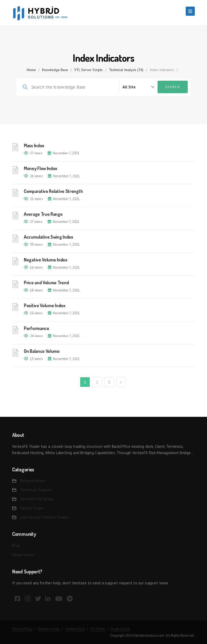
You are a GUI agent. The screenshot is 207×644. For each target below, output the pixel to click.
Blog (16, 545)
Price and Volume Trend (46, 283)
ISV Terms (98, 629)
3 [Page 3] (109, 382)
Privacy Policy (22, 629)
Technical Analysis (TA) (126, 70)
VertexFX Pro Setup (37, 499)
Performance (37, 328)
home (31, 70)
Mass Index (34, 145)
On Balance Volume (42, 351)
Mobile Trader (32, 508)
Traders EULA (75, 629)
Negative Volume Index (46, 260)
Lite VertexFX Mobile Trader (44, 517)
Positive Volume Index (45, 305)
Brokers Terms (49, 629)
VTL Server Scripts (89, 70)
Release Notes (33, 481)
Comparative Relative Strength (53, 191)
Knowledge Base (55, 70)
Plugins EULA (120, 629)
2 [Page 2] (97, 382)
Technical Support (36, 490)
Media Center (23, 555)
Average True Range (43, 214)
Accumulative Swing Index (48, 237)
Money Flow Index (40, 168)
